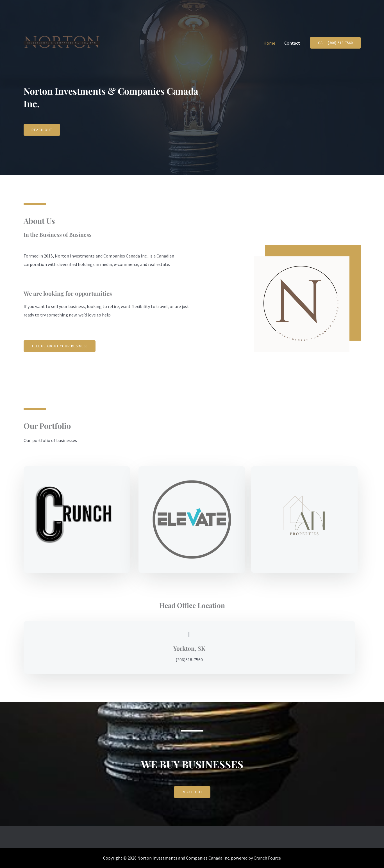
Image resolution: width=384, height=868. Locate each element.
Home (269, 43)
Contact (292, 43)
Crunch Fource (267, 858)
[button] (335, 43)
